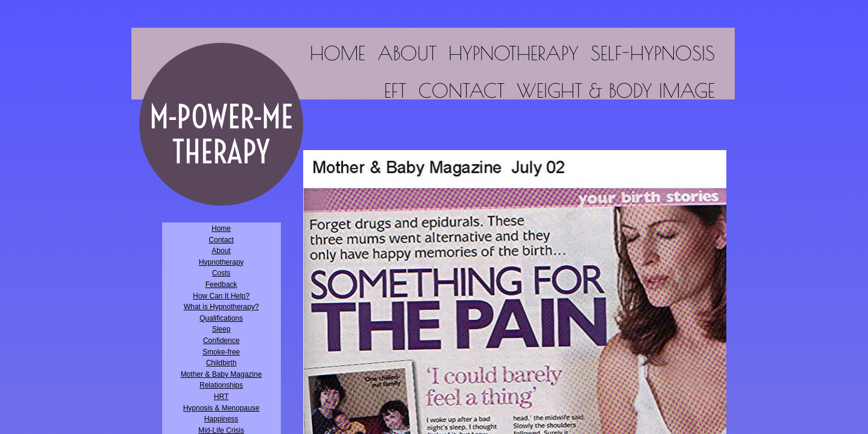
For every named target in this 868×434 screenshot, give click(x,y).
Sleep (222, 329)
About (407, 53)
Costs (222, 273)
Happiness (222, 419)
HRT (221, 397)
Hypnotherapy (514, 53)
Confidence (222, 341)
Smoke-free (221, 352)
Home (338, 53)
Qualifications (221, 318)
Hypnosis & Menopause (222, 408)
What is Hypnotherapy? (222, 307)
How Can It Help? (221, 296)
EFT (395, 90)
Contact (461, 90)
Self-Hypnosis (653, 53)
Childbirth (222, 363)
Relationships (221, 385)
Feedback (222, 285)
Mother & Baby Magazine (222, 374)
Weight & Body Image (616, 90)
